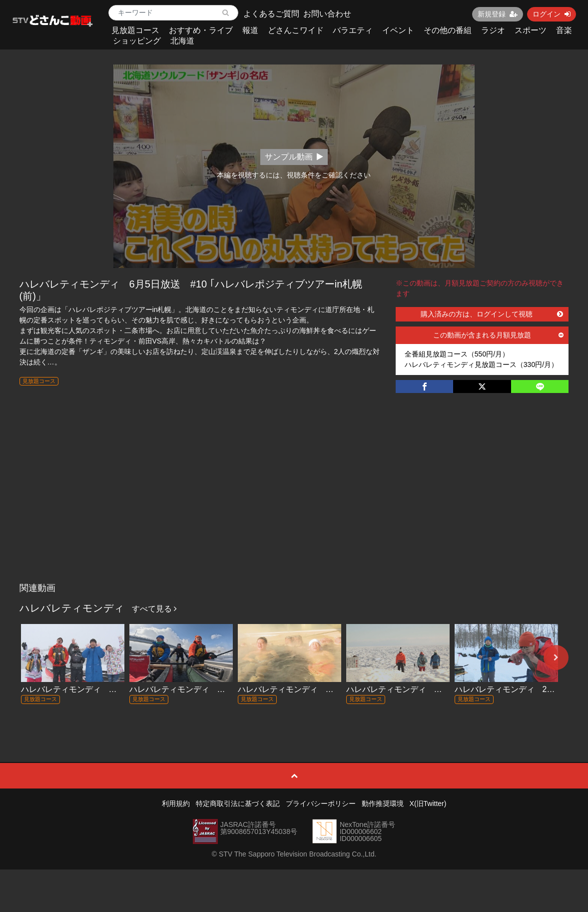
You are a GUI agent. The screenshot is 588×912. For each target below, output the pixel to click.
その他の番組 (448, 30)
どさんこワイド (296, 30)
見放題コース (135, 30)
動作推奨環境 (383, 803)
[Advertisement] (294, 503)
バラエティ (353, 30)
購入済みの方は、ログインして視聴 (492, 314)
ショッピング (137, 41)
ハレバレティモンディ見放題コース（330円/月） (481, 364)
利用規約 (176, 803)
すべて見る (154, 609)
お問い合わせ (327, 14)
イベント (398, 30)
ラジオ (493, 30)
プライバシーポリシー (321, 803)
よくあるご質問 (271, 14)
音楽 (564, 30)
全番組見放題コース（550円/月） (457, 354)
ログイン (552, 14)
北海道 (182, 41)
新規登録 (498, 14)
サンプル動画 (294, 157)
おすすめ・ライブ (201, 30)
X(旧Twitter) (428, 803)
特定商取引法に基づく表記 (238, 803)
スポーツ (531, 30)
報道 (250, 30)
